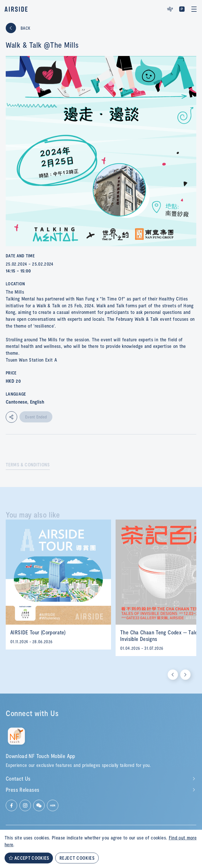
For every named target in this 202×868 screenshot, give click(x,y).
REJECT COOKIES (77, 858)
